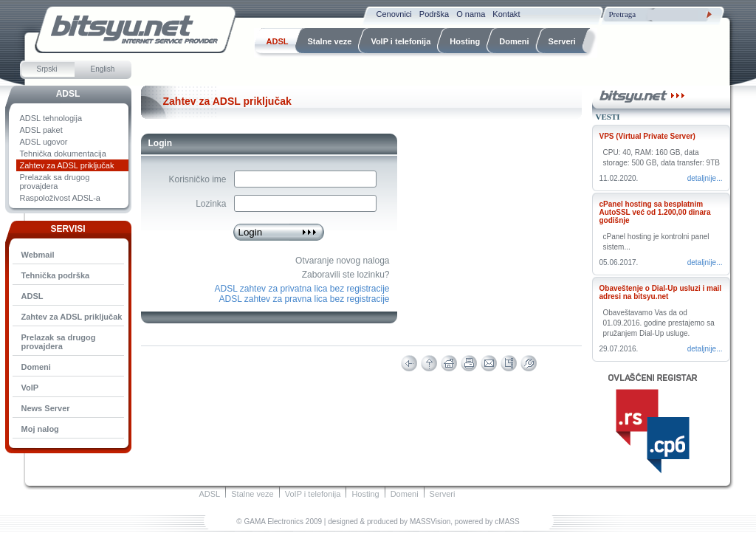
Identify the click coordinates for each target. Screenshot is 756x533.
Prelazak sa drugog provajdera (55, 182)
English (103, 69)
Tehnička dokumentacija (63, 154)
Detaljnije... (705, 178)
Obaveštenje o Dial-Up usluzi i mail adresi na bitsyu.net (661, 292)
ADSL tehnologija (51, 118)
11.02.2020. (619, 178)
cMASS (507, 522)
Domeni (36, 367)
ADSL (68, 94)
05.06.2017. (619, 262)
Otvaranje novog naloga (342, 261)
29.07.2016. (619, 349)
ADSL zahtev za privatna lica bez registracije (302, 289)
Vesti (608, 117)
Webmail (38, 255)
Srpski (47, 69)
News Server (46, 408)
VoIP (30, 388)
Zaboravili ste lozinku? (346, 275)
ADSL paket (41, 130)
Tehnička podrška (56, 275)
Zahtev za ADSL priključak (67, 165)
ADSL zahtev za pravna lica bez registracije (305, 299)
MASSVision (430, 522)
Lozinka (211, 204)
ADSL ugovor (44, 142)
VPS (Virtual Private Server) (647, 136)
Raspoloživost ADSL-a (60, 198)
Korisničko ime (197, 179)
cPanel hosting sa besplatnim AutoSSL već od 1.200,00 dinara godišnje (655, 212)
